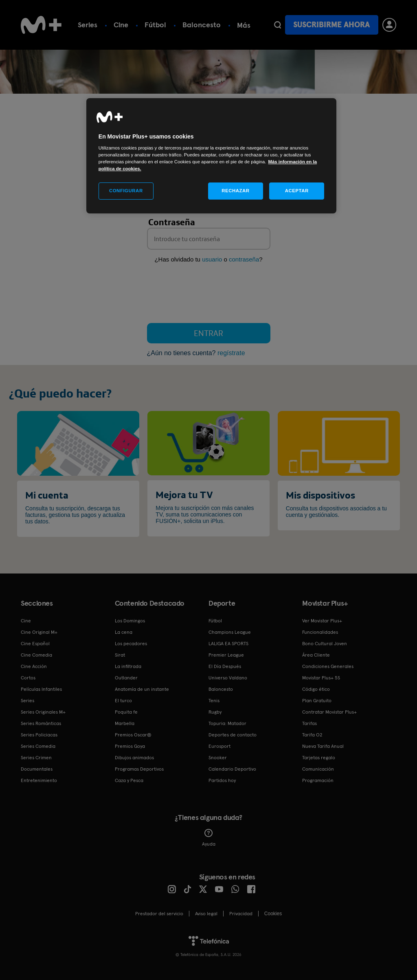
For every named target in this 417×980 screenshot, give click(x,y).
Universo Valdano (228, 678)
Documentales (37, 769)
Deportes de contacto (233, 735)
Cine (121, 25)
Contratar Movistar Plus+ (329, 712)
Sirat (120, 655)
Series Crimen (36, 758)
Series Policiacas (39, 735)
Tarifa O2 (312, 735)
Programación (318, 780)
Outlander (126, 678)
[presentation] (209, 295)
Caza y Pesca (129, 780)
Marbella (125, 723)
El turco (123, 701)
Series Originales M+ (43, 712)
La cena (124, 632)
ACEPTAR (297, 191)
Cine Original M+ (39, 632)
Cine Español (35, 644)
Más (244, 25)
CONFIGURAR (126, 191)
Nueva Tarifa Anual (323, 746)
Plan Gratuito (317, 701)
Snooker (218, 758)
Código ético (316, 689)
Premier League (226, 655)
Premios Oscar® (133, 735)
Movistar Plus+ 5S (321, 678)
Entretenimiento (39, 780)
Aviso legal (206, 914)
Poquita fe (126, 712)
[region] (211, 156)
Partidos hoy (222, 780)
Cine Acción (34, 666)
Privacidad (241, 914)
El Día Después (225, 666)
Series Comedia (38, 746)
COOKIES (273, 914)
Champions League (230, 632)
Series (88, 25)
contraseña (244, 259)
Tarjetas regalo (319, 758)
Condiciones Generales (328, 666)
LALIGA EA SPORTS (228, 644)
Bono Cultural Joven (325, 644)
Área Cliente (316, 655)
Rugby (215, 712)
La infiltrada (128, 666)
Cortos (28, 678)
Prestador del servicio (159, 914)
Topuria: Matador (227, 723)
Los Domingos (130, 621)
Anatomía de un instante (142, 689)
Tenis (214, 701)
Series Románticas (41, 723)
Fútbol (155, 25)
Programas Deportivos (139, 769)
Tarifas (309, 723)
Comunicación (318, 769)
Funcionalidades (320, 632)
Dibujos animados (134, 758)
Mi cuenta (47, 495)
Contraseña (172, 222)
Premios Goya (130, 746)
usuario (212, 259)
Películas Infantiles (41, 689)
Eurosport (219, 746)
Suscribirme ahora (331, 25)
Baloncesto (202, 25)
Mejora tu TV (184, 494)
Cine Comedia (36, 655)
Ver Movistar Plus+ (322, 621)
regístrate (231, 353)
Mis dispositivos (320, 495)
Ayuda (209, 838)
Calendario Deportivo (232, 769)
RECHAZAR (235, 191)
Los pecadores (131, 644)
